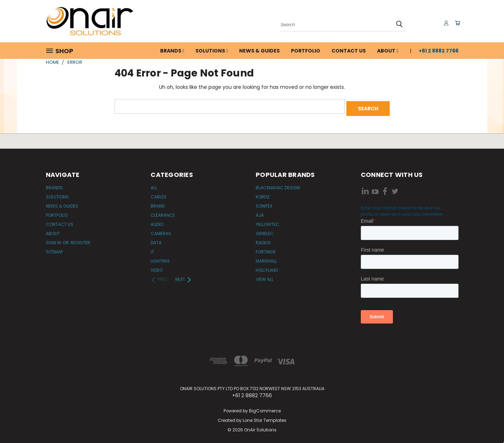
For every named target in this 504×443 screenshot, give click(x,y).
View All (265, 277)
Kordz (263, 195)
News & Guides (259, 51)
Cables (159, 195)
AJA (260, 213)
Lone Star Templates (265, 418)
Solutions (212, 51)
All (154, 186)
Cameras (161, 231)
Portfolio (306, 51)
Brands (172, 51)
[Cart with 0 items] (457, 23)
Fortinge (266, 250)
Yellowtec (268, 222)
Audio (157, 222)
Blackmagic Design (278, 186)
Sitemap (54, 250)
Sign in (54, 241)
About (388, 51)
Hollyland (267, 268)
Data (156, 241)
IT (152, 250)
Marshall (266, 259)
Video (157, 268)
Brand (158, 204)
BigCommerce (265, 409)
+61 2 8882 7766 (439, 51)
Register (80, 241)
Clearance (163, 213)
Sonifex (264, 204)
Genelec (265, 231)
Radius (263, 241)
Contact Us (349, 51)
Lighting (160, 259)
